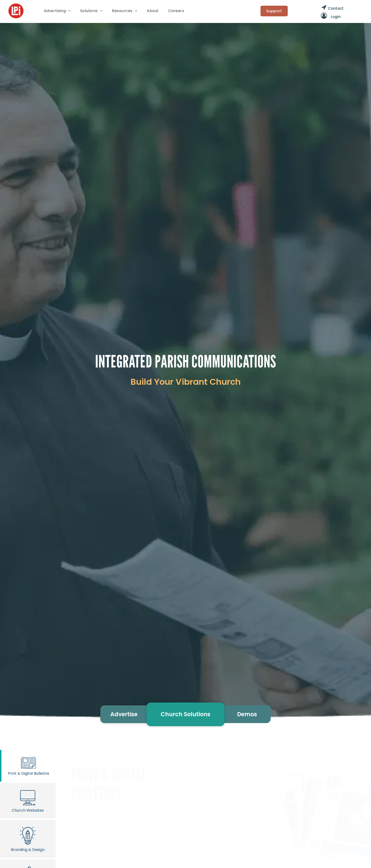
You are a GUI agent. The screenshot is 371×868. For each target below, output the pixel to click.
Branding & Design (28, 839)
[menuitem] (57, 11)
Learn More (90, 858)
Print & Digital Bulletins (29, 766)
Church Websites (28, 801)
